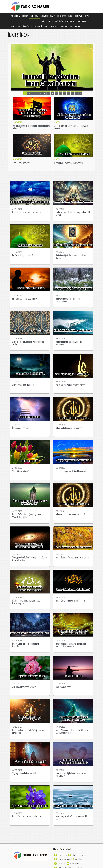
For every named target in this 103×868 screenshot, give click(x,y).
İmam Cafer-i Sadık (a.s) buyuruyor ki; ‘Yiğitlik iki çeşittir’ (28, 516)
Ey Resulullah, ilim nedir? (23, 255)
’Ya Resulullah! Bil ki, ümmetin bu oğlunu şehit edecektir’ (32, 127)
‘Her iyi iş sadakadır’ (20, 471)
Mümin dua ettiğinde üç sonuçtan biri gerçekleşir (71, 774)
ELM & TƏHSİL (38, 26)
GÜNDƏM (25, 16)
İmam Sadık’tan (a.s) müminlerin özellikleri (26, 645)
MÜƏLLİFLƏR (59, 21)
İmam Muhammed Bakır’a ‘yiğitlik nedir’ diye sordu (29, 731)
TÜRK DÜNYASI (27, 26)
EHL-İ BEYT (78, 26)
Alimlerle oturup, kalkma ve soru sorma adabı (28, 343)
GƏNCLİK (50, 21)
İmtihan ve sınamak (20, 428)
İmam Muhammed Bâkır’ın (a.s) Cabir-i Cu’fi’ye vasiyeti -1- (72, 731)
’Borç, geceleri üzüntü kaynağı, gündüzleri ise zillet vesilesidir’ (29, 559)
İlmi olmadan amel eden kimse (25, 298)
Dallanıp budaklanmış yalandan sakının (28, 212)
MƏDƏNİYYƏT (79, 16)
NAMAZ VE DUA (16, 26)
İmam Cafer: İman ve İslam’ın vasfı (70, 600)
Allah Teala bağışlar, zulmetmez (69, 428)
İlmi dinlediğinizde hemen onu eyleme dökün (71, 257)
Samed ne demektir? (21, 163)
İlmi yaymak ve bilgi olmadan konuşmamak (68, 300)
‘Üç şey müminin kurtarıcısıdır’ (25, 773)
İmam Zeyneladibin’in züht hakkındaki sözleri (71, 817)
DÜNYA (70, 16)
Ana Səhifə (16, 16)
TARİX (46, 26)
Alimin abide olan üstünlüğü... (24, 385)
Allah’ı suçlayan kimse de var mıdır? (70, 514)
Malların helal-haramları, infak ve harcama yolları (26, 602)
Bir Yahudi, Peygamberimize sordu (69, 163)
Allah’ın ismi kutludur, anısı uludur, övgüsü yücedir (72, 127)
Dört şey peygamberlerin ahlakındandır (72, 471)
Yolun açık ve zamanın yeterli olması (71, 385)
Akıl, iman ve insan (63, 687)
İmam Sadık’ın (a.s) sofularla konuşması (72, 557)
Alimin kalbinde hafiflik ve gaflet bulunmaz (69, 343)
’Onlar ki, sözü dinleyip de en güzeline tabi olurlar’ (73, 213)
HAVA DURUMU (81, 21)
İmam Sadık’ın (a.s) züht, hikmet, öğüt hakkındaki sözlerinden (71, 645)
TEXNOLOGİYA (55, 26)
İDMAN (87, 16)
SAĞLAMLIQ (44, 16)
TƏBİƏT (43, 21)
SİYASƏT (53, 16)
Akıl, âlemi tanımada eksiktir (24, 687)
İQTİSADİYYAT (62, 16)
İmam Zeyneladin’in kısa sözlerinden (27, 816)
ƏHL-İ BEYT (80, 859)
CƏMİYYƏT (64, 26)
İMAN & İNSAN (34, 16)
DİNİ (71, 26)
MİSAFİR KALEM (70, 21)
